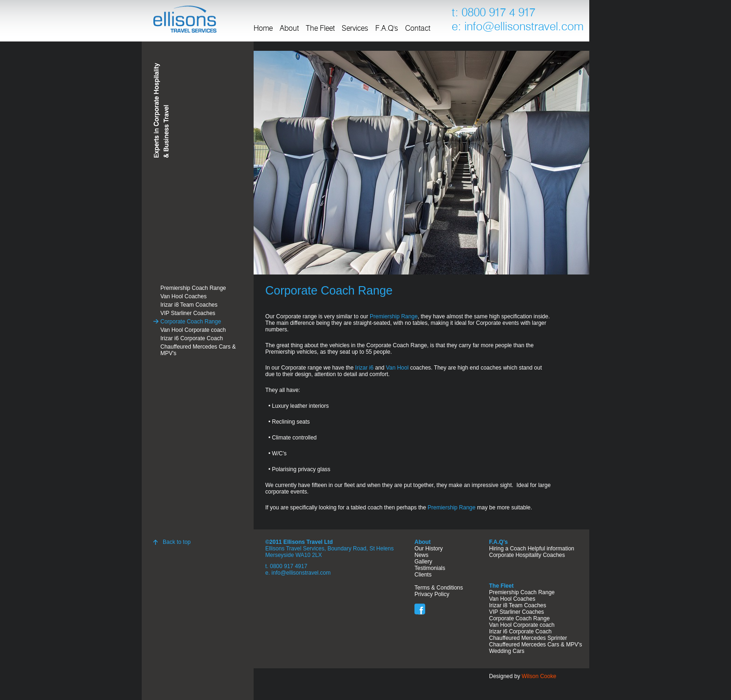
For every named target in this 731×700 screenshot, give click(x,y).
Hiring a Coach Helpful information (532, 549)
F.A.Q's (387, 29)
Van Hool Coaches (183, 296)
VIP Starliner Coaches (188, 313)
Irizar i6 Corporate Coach (192, 338)
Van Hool (397, 368)
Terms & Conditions (439, 588)
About (289, 29)
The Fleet (320, 29)
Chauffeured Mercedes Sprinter (528, 638)
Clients (423, 575)
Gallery (423, 562)
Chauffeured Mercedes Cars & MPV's (198, 350)
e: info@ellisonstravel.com (518, 27)
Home (263, 29)
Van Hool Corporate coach (193, 330)
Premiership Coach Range (193, 288)
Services (355, 29)
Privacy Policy (432, 594)
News (421, 555)
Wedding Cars (507, 651)
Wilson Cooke (539, 676)
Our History (429, 549)
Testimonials (430, 568)
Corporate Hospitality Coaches (527, 555)
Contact (418, 29)
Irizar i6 (364, 368)
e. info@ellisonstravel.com (298, 573)
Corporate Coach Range (191, 322)
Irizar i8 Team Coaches (189, 305)
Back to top (177, 542)
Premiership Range (394, 316)
